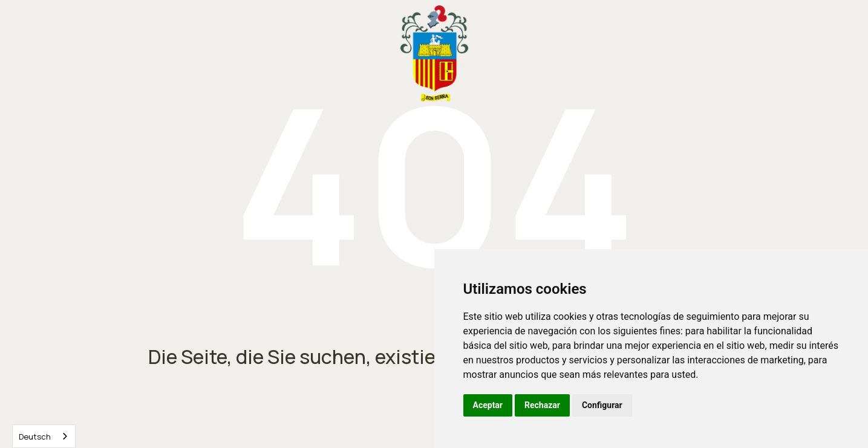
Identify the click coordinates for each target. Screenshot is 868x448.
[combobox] (44, 436)
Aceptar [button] (488, 405)
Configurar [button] (602, 405)
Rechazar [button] (542, 405)
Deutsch (35, 437)
